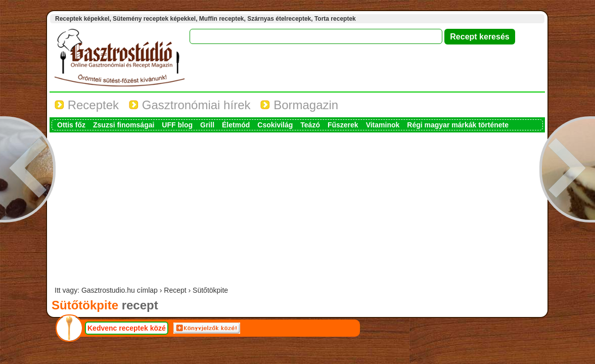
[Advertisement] (297, 210)
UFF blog (177, 125)
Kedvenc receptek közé (127, 328)
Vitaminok (383, 125)
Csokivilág (275, 125)
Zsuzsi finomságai (124, 125)
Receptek (87, 105)
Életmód (236, 125)
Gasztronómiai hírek (190, 105)
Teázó (310, 125)
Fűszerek (343, 125)
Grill (207, 125)
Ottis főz (71, 125)
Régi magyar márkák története (458, 125)
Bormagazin (299, 105)
